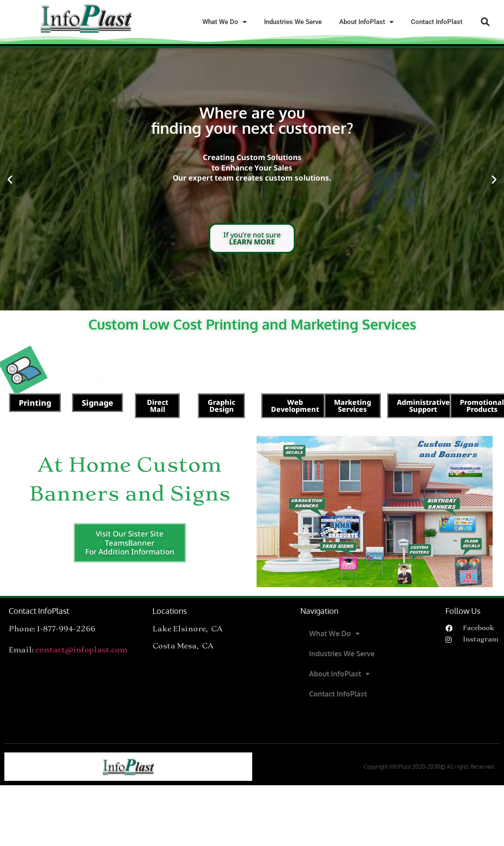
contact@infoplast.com (81, 650)
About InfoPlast (366, 22)
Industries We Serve (293, 22)
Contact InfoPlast (437, 22)
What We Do (224, 22)
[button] (485, 22)
